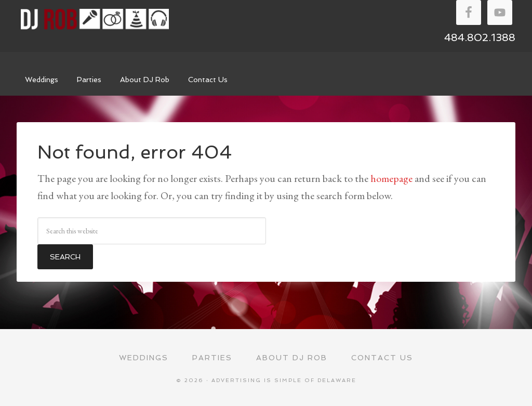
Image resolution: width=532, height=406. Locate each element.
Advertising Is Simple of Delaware (284, 380)
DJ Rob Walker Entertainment (95, 19)
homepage (391, 178)
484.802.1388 (480, 37)
